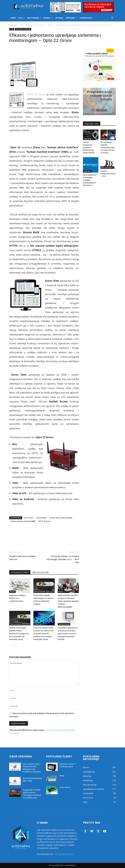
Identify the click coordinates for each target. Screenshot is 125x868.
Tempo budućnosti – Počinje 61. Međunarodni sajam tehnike (89, 147)
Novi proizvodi (40, 592)
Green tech (38, 624)
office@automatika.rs (64, 854)
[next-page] (16, 645)
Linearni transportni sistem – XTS (108, 174)
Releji (62, 776)
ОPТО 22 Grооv (36, 94)
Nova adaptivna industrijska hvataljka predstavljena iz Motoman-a (90, 180)
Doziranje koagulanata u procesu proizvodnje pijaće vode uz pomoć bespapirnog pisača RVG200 (68, 634)
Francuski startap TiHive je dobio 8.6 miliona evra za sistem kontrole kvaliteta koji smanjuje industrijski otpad (43, 634)
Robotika (105, 139)
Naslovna (13, 25)
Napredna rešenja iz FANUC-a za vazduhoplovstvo (17, 598)
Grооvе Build (41, 518)
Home (13, 18)
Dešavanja (72, 18)
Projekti (48, 18)
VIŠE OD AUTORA (40, 572)
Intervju (59, 18)
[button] (112, 18)
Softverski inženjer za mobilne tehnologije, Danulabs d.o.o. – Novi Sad (63, 559)
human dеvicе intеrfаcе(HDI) (61, 518)
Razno (12, 592)
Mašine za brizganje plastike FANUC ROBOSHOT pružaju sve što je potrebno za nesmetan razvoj (19, 634)
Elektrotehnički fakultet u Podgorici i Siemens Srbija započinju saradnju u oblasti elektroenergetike (68, 601)
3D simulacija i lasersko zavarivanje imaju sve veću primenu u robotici (108, 147)
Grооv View (29, 518)
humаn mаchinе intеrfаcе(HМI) (23, 521)
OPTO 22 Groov (44, 521)
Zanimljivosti (86, 18)
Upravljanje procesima (35, 25)
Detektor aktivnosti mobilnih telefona (22, 558)
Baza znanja (34, 18)
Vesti (22, 18)
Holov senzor (65, 787)
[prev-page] (11, 645)
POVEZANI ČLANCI (20, 572)
